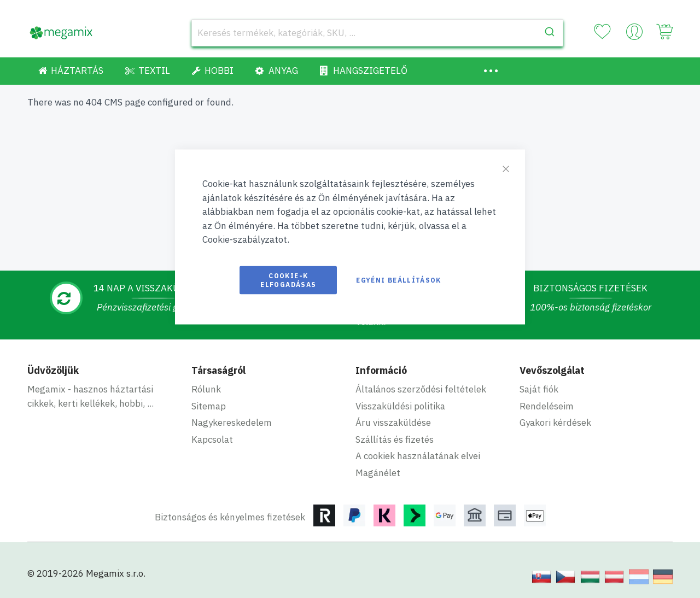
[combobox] (377, 33)
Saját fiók (539, 389)
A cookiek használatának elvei (418, 456)
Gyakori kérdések (555, 423)
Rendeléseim (547, 406)
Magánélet (378, 473)
